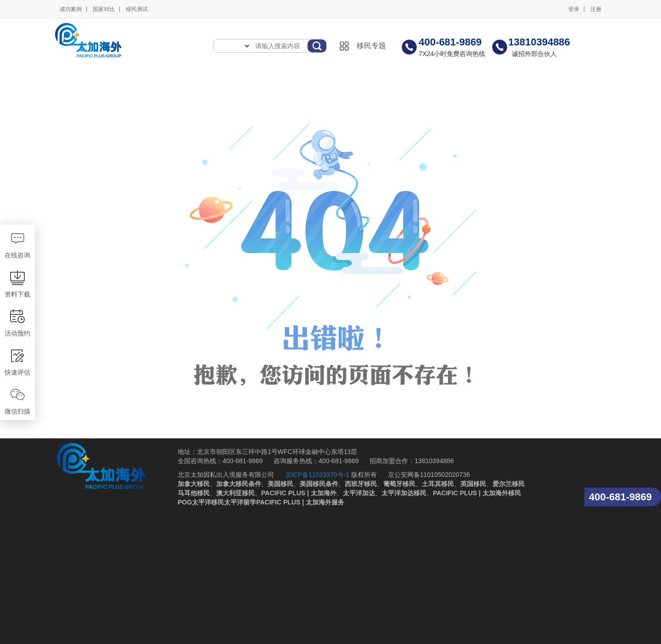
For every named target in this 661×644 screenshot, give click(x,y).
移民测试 (137, 9)
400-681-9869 (620, 497)
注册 (596, 9)
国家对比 (104, 9)
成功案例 (71, 9)
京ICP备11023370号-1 (317, 475)
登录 (574, 9)
